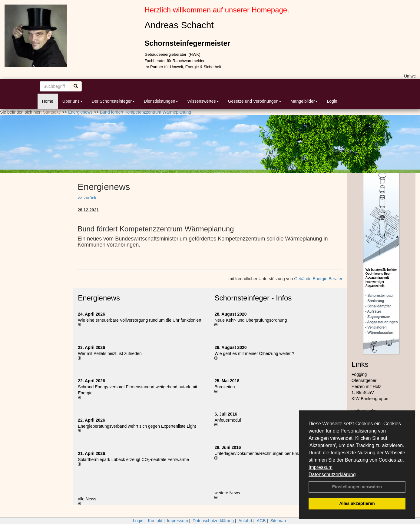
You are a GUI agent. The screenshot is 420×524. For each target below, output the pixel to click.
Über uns (73, 101)
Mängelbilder (304, 101)
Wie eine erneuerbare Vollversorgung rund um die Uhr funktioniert (140, 320)
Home (48, 101)
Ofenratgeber (364, 380)
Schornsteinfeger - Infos (253, 298)
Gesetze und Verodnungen (255, 101)
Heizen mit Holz (366, 386)
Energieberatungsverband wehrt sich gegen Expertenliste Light (137, 426)
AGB (261, 521)
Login (332, 101)
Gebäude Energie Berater (318, 279)
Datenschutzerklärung (332, 474)
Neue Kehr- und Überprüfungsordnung (251, 320)
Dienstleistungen (161, 101)
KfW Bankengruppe (370, 399)
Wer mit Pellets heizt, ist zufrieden (110, 353)
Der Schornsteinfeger (113, 101)
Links (360, 364)
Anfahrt (245, 521)
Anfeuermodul (228, 420)
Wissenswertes (203, 101)
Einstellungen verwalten (357, 487)
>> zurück (87, 198)
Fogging (359, 374)
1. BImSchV (363, 393)
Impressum (321, 467)
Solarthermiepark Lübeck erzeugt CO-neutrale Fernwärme (133, 459)
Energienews (99, 298)
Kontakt (155, 521)
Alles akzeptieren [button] (357, 503)
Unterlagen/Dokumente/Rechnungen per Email (258, 453)
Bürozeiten (225, 387)
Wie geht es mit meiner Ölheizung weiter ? (254, 353)
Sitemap (278, 521)
